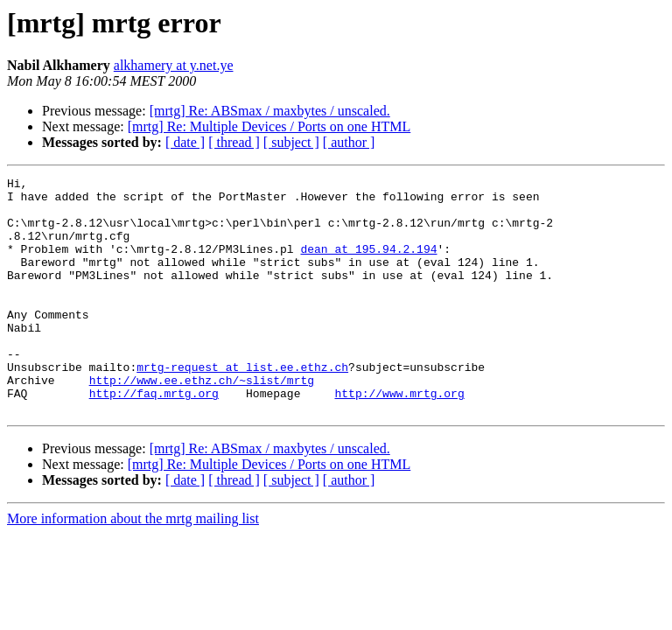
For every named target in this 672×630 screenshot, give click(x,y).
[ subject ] (291, 142)
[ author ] (349, 142)
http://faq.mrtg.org (154, 437)
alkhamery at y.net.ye (174, 65)
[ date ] (185, 142)
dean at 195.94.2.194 (368, 264)
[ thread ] (234, 142)
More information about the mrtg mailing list (133, 566)
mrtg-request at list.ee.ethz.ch (242, 406)
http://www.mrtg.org (399, 437)
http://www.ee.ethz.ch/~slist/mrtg (202, 422)
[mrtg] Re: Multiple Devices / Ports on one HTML (269, 126)
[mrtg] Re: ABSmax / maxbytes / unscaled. (270, 111)
